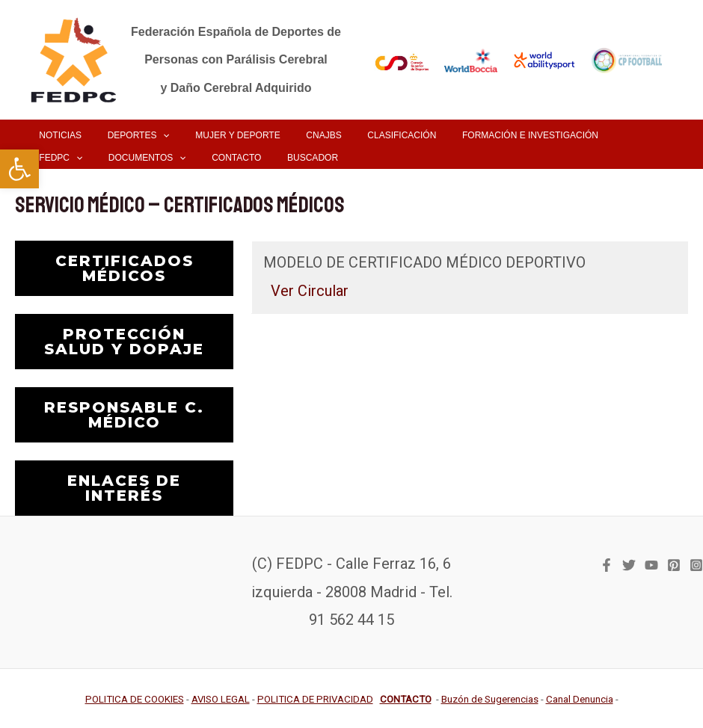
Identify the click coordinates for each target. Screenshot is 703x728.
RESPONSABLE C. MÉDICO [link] (124, 415)
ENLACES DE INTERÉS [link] (124, 488)
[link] (19, 169)
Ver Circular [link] (310, 291)
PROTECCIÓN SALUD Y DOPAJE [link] (124, 342)
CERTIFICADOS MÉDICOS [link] (125, 268)
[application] (151, 135)
